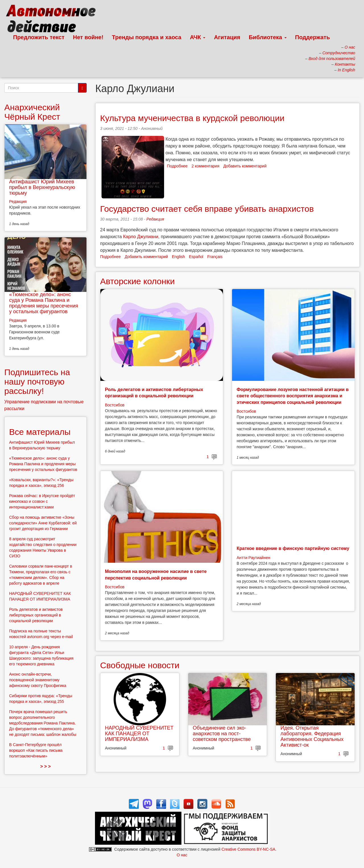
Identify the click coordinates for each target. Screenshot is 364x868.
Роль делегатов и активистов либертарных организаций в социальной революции (36, 615)
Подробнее (177, 166)
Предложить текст (39, 37)
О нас (182, 855)
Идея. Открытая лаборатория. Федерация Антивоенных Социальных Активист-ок (312, 736)
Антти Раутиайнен (253, 558)
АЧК (198, 37)
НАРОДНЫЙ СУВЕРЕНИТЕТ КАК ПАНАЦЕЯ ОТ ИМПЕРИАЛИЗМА (139, 734)
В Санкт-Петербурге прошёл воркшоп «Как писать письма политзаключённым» (36, 750)
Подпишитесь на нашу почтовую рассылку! (37, 382)
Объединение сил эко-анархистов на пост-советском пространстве (222, 734)
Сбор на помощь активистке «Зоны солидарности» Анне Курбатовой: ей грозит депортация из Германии (43, 523)
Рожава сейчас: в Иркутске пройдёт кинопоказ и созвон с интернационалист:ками (42, 501)
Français (215, 257)
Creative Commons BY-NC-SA (248, 849)
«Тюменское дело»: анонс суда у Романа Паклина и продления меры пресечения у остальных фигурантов (44, 303)
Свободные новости (140, 665)
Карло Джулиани (141, 237)
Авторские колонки (137, 281)
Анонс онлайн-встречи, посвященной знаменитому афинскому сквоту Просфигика (38, 680)
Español (196, 257)
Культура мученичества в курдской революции (192, 118)
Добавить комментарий (245, 166)
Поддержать (313, 37)
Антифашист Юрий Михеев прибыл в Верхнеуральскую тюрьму (42, 187)
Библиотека (268, 37)
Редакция (155, 219)
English (178, 257)
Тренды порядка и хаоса (147, 37)
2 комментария (206, 166)
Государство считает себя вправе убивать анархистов (207, 209)
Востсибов (115, 405)
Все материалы (40, 432)
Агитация (227, 37)
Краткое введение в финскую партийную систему (293, 548)
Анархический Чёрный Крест (32, 112)
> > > (46, 766)
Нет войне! (88, 37)
